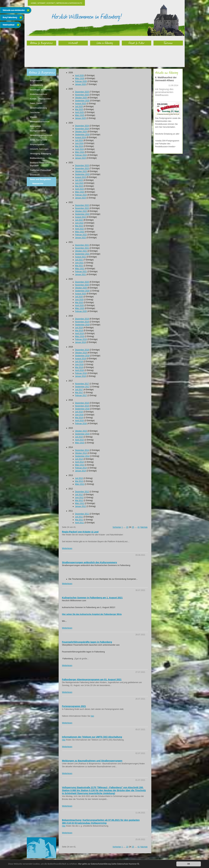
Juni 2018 (79, 364)
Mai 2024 (79, 146)
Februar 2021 (81, 272)
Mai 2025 (79, 109)
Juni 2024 (79, 143)
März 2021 (80, 269)
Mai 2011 (79, 520)
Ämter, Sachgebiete (39, 140)
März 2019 (80, 336)
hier (92, 716)
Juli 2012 (79, 495)
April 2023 (80, 189)
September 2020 (82, 291)
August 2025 (81, 104)
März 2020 (80, 308)
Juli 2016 (79, 412)
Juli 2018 (79, 362)
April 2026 (80, 75)
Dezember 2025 (82, 92)
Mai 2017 (79, 392)
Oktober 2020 (81, 288)
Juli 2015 (79, 437)
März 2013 (80, 484)
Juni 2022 (79, 223)
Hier (64, 740)
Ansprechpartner (37, 144)
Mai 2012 (79, 500)
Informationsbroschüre (40, 122)
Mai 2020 (79, 302)
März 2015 (80, 443)
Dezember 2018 (82, 350)
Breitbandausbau (37, 158)
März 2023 (80, 192)
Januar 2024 (81, 158)
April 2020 (80, 305)
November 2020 (82, 285)
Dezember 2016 (82, 403)
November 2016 (82, 406)
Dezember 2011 (82, 514)
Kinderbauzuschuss (39, 94)
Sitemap (41, 3)
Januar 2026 (81, 84)
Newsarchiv (38, 184)
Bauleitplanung (36, 85)
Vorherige (117, 527)
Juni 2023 (79, 183)
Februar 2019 (81, 339)
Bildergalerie (36, 126)
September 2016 (82, 409)
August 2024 (81, 137)
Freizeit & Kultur (137, 43)
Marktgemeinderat (38, 131)
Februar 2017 (81, 395)
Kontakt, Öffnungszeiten (40, 99)
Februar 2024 (81, 155)
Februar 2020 (81, 311)
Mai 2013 (79, 481)
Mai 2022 (79, 226)
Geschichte (35, 113)
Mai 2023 (79, 186)
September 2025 (82, 101)
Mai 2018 (79, 367)
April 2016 (80, 421)
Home (33, 3)
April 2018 (80, 370)
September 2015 (82, 434)
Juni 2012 (79, 498)
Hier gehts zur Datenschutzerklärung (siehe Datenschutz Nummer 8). (109, 864)
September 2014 (82, 456)
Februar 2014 (81, 468)
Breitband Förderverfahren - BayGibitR (42, 164)
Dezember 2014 (82, 450)
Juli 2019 (79, 328)
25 (133, 527)
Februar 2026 (81, 81)
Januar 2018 (81, 376)
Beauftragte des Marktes (41, 90)
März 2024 (80, 152)
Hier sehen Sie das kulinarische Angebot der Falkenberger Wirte (92, 614)
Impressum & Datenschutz (69, 3)
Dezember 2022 (82, 205)
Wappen (34, 117)
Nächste (144, 527)
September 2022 (82, 214)
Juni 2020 (79, 300)
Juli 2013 (79, 478)
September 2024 (82, 135)
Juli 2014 (79, 459)
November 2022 (82, 208)
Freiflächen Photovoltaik (40, 170)
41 (139, 527)
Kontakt (51, 3)
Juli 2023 (79, 180)
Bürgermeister (36, 81)
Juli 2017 (79, 390)
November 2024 (82, 129)
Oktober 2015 (81, 431)
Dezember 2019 (82, 319)
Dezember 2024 (82, 126)
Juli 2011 (79, 517)
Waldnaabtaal (8, 25)
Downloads (35, 175)
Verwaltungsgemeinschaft (41, 135)
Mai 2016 (79, 418)
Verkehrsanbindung (38, 108)
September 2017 (82, 387)
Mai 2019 (79, 331)
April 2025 (80, 112)
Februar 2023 (81, 195)
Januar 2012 (81, 506)
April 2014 (80, 462)
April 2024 (80, 149)
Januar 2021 (81, 274)
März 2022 (80, 232)
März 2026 (80, 78)
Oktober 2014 (81, 453)
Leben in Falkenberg (105, 43)
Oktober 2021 (81, 251)
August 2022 (81, 217)
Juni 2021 (79, 263)
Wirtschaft (73, 43)
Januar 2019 (81, 342)
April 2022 (80, 229)
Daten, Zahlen (36, 103)
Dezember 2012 (82, 492)
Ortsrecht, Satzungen (39, 149)
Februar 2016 (81, 423)
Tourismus (168, 43)
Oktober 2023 (81, 171)
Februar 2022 (81, 235)
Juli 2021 (79, 260)
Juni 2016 (79, 415)
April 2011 (80, 523)
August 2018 (81, 359)
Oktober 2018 (81, 353)
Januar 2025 (81, 118)
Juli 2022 (79, 220)
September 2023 (82, 174)
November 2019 (82, 322)
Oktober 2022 (81, 211)
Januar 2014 (81, 471)
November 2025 (82, 95)
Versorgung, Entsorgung (41, 154)
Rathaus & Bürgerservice (41, 43)
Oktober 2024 (81, 132)
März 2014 (80, 465)
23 (127, 527)
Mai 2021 (79, 266)
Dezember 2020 (82, 282)
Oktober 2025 (81, 98)
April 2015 (80, 440)
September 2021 (82, 254)
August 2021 (81, 257)
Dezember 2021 (82, 245)
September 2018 (82, 356)
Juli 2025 (79, 106)
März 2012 (80, 503)
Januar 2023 (81, 198)
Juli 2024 (79, 140)
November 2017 (82, 384)
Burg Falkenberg (10, 17)
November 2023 (82, 168)
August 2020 (81, 294)
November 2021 (82, 248)
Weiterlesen (67, 548)
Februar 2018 (81, 373)
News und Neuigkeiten (40, 179)
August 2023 (81, 177)
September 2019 (82, 325)
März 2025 (80, 115)
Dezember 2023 (82, 166)
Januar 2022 (81, 238)
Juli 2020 (79, 297)
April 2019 (80, 333)
